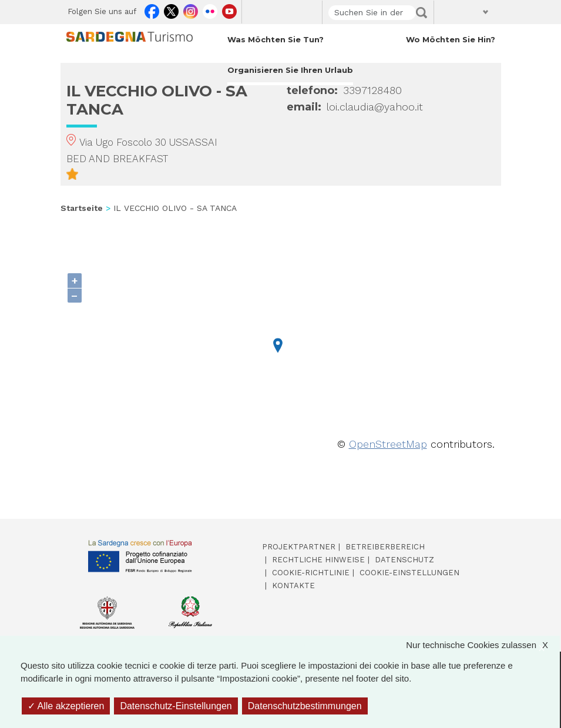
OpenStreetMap (388, 444)
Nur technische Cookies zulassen (483, 645)
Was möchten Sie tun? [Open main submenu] (276, 39)
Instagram (191, 9)
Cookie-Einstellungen (409, 573)
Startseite (82, 208)
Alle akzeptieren (66, 706)
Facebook (152, 9)
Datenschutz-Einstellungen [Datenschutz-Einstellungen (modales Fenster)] (176, 706)
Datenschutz (404, 560)
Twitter (171, 9)
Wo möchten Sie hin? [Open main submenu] (451, 39)
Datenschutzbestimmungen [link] (305, 706)
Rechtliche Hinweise (318, 560)
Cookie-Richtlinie (311, 573)
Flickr (210, 9)
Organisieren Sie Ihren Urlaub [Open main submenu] (290, 70)
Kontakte (293, 586)
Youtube (229, 9)
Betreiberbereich (385, 547)
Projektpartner (299, 547)
